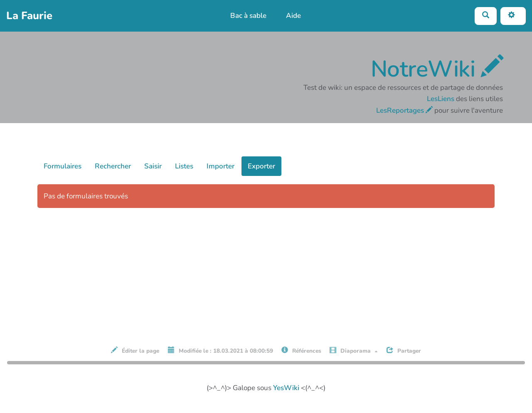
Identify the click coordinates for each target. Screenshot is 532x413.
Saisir (153, 166)
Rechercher (113, 166)
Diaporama (354, 351)
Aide (293, 16)
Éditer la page (135, 351)
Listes (184, 166)
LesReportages (404, 110)
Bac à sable (248, 16)
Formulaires (63, 166)
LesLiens (441, 99)
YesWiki (286, 388)
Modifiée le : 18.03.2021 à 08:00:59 (220, 351)
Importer (220, 166)
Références (301, 351)
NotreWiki (437, 69)
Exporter (261, 166)
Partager (404, 351)
